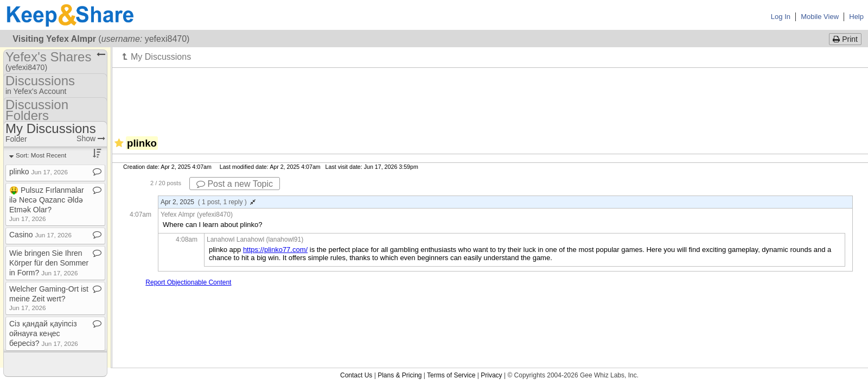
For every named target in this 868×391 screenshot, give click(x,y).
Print (845, 39)
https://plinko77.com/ (275, 250)
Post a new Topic (235, 184)
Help (856, 17)
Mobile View (820, 17)
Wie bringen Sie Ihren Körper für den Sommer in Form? (49, 263)
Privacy (491, 375)
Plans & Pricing (400, 375)
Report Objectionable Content (188, 282)
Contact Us (356, 375)
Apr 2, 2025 (208, 202)
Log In (781, 17)
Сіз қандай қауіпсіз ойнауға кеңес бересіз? (44, 333)
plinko (39, 172)
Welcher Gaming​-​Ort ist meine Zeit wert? (49, 298)
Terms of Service (451, 375)
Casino (40, 235)
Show (91, 138)
